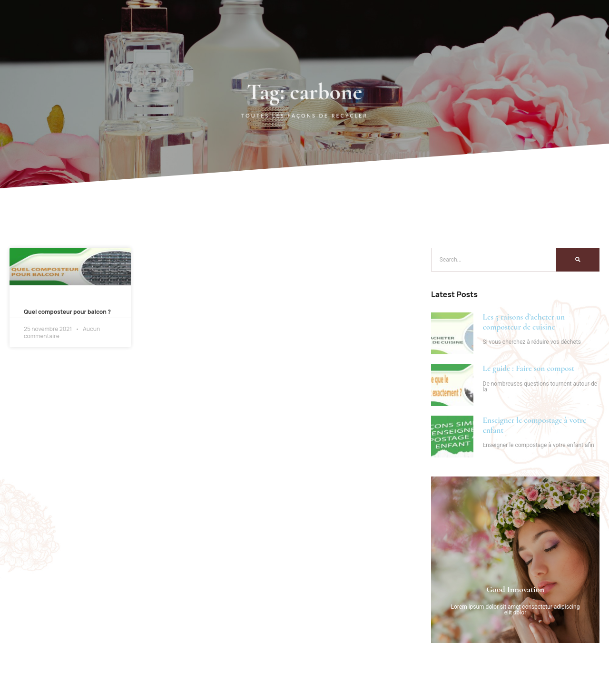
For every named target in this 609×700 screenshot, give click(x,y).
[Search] (578, 260)
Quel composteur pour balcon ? (67, 312)
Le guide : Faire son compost (529, 368)
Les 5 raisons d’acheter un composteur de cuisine (524, 322)
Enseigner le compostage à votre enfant (535, 425)
